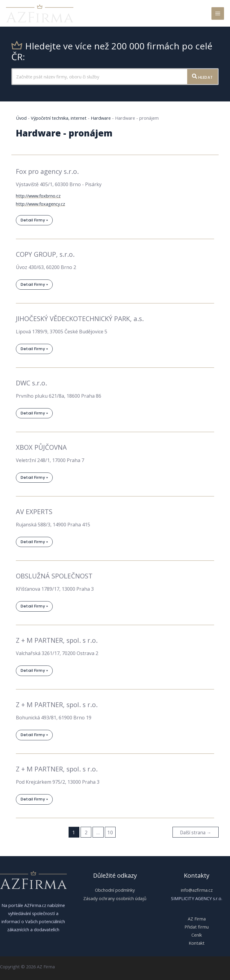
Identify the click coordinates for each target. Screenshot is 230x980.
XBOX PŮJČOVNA (41, 447)
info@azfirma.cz (197, 890)
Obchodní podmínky (115, 890)
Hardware (101, 118)
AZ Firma (197, 918)
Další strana (196, 832)
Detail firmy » (34, 221)
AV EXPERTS (34, 512)
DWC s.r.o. (31, 383)
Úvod (21, 118)
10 (110, 832)
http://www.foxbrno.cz (38, 196)
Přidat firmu (197, 926)
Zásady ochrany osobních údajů (115, 898)
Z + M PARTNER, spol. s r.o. (57, 640)
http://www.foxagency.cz (40, 204)
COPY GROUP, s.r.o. (45, 254)
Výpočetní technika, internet (59, 118)
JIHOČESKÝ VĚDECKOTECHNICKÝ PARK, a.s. (80, 319)
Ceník (197, 935)
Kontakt (197, 943)
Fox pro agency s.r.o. (47, 171)
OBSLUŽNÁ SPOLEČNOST (54, 576)
